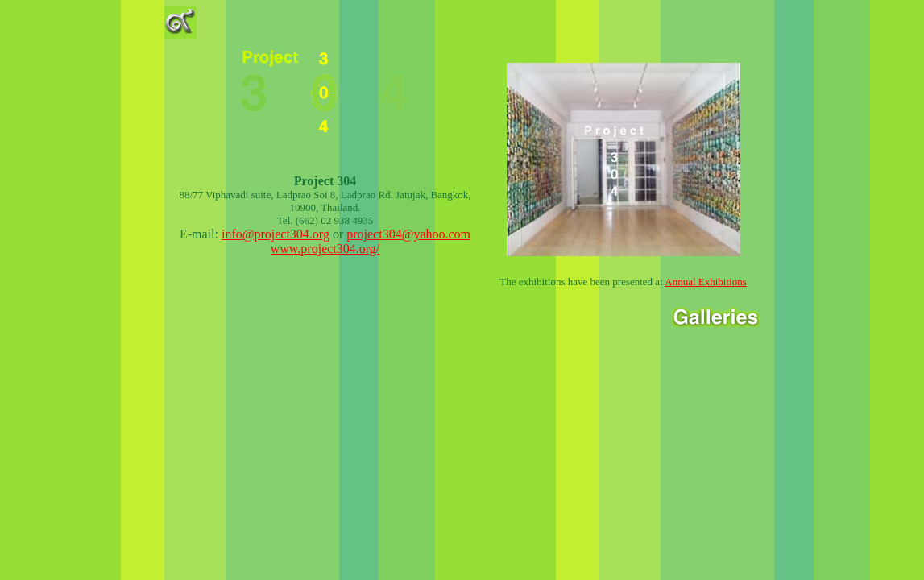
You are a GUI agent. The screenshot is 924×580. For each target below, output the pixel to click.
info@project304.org (276, 234)
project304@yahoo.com (408, 234)
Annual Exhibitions (705, 282)
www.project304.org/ (325, 249)
